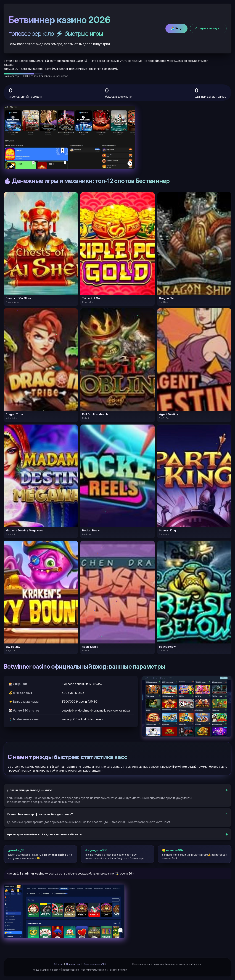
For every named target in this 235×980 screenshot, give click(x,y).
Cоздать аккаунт (208, 28)
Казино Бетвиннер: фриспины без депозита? (40, 814)
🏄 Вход (176, 28)
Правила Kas (73, 964)
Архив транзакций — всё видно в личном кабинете (44, 834)
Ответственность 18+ (95, 964)
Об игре (58, 964)
